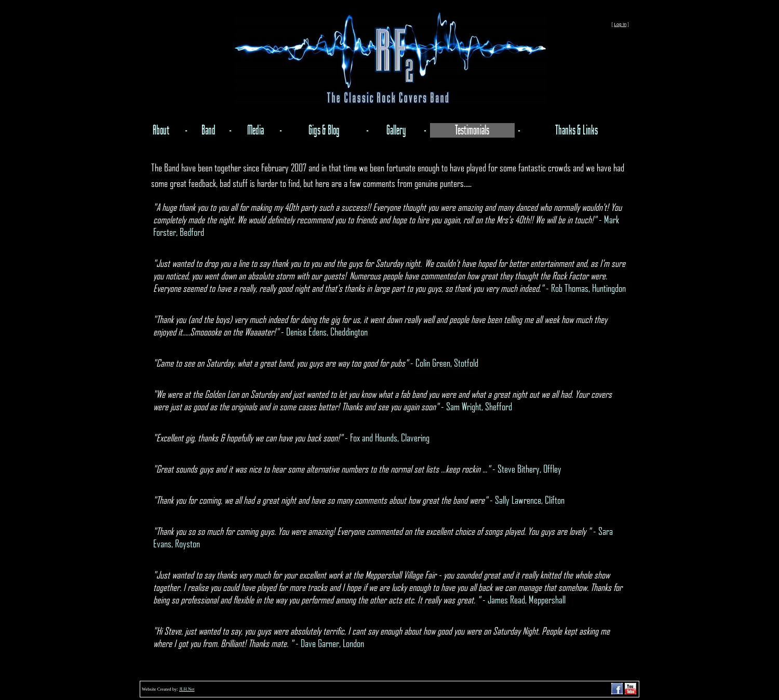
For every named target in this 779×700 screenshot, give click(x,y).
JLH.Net (187, 689)
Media (256, 130)
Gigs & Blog (324, 130)
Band (209, 130)
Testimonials (472, 130)
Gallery (396, 130)
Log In (620, 24)
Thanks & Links (576, 130)
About (161, 130)
